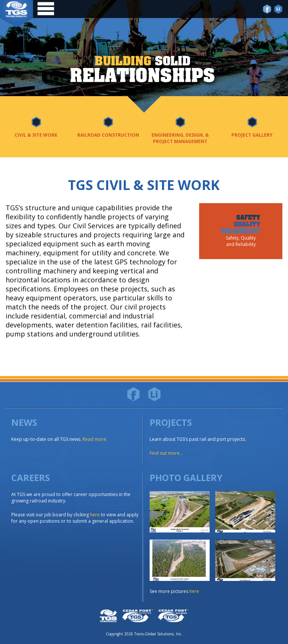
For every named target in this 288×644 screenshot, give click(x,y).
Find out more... (166, 453)
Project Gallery (252, 135)
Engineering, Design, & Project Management (180, 138)
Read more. (95, 439)
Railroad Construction (108, 135)
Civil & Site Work (36, 135)
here (95, 515)
